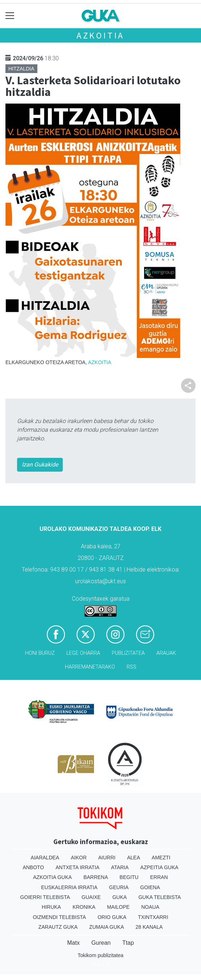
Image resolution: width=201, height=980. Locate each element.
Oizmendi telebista (59, 917)
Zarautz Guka (58, 927)
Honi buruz (40, 653)
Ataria (120, 867)
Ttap (128, 943)
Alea (134, 858)
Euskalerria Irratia (69, 887)
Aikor (79, 858)
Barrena (96, 877)
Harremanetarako (90, 667)
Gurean (101, 943)
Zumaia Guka (107, 927)
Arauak (166, 653)
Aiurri (107, 858)
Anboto (33, 867)
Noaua (150, 907)
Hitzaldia (21, 69)
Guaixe (91, 897)
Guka (120, 897)
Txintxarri (153, 917)
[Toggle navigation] (10, 16)
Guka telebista (159, 897)
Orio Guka (112, 917)
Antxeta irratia (77, 867)
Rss (132, 667)
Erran (159, 877)
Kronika (84, 907)
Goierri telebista (45, 897)
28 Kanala (149, 927)
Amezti (161, 858)
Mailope (118, 907)
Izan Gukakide (40, 465)
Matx (73, 943)
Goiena (150, 887)
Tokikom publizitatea (100, 955)
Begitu (129, 877)
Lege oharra (83, 653)
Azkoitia (100, 35)
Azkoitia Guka (52, 877)
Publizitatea (128, 653)
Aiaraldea (45, 858)
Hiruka (51, 907)
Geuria (119, 887)
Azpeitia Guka (159, 867)
